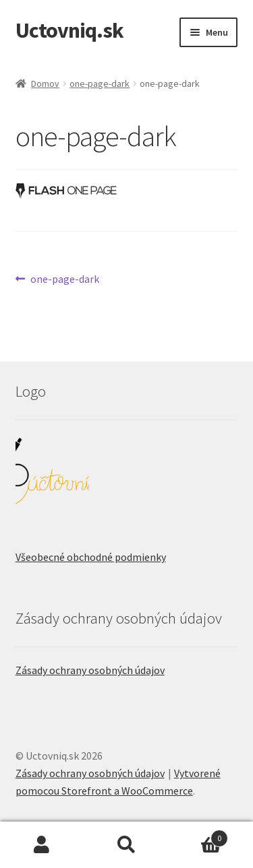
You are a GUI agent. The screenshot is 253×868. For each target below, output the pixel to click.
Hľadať (126, 845)
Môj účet (42, 845)
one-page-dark (100, 84)
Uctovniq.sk (69, 30)
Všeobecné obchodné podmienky (91, 557)
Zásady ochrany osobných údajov (90, 670)
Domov (45, 84)
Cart (198, 835)
